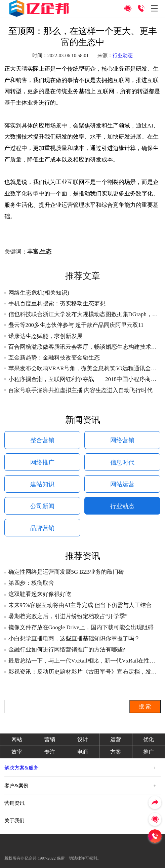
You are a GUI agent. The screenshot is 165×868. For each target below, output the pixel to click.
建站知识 (42, 484)
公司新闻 (42, 506)
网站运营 (122, 484)
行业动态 (123, 55)
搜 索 (145, 706)
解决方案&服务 (22, 768)
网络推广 (42, 462)
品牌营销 (42, 528)
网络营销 (122, 440)
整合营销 (42, 440)
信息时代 (122, 462)
